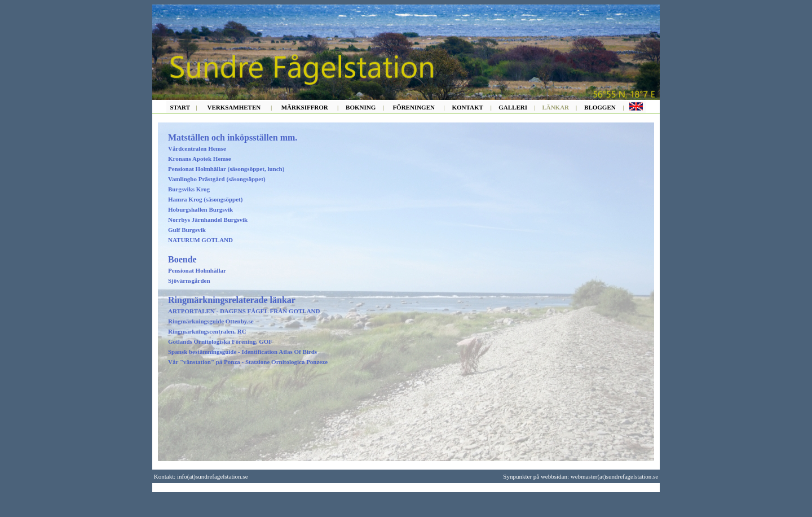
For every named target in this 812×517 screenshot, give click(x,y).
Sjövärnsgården (189, 281)
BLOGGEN (600, 107)
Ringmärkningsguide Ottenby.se (211, 321)
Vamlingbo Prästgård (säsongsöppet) (217, 179)
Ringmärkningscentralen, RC (207, 331)
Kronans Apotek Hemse (200, 159)
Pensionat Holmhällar (197, 270)
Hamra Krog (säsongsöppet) (205, 199)
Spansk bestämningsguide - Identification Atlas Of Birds (242, 352)
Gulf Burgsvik (187, 230)
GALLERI (513, 107)
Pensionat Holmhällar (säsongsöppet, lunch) (226, 169)
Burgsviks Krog (189, 189)
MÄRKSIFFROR (305, 107)
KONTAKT (467, 107)
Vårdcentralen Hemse (197, 148)
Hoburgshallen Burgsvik (200, 209)
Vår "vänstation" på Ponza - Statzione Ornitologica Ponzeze (248, 362)
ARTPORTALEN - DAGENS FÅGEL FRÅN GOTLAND (244, 311)
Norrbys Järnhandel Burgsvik (208, 220)
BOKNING (361, 107)
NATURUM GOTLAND (200, 240)
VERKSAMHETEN (234, 107)
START (180, 107)
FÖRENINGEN (414, 107)
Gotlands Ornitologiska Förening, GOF (220, 341)
